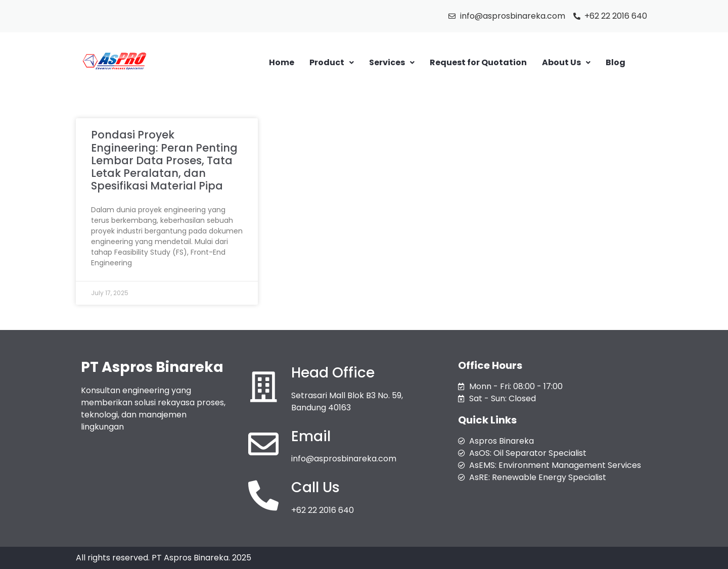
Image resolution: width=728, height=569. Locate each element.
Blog (616, 62)
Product (332, 62)
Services (392, 62)
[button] (332, 63)
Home (282, 62)
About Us (566, 62)
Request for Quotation (478, 62)
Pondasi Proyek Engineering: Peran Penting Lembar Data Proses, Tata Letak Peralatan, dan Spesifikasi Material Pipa (164, 160)
